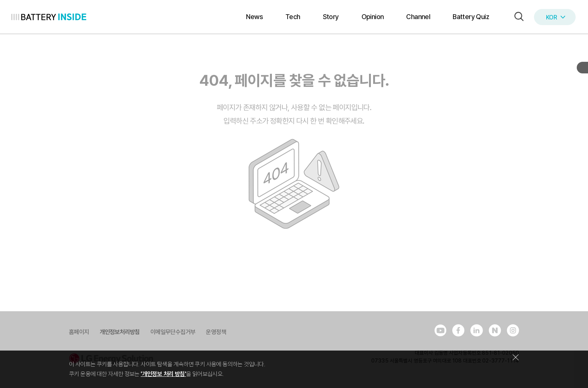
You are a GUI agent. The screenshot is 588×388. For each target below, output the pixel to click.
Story (331, 17)
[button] (517, 17)
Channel (418, 17)
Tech (293, 17)
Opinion (373, 17)
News (254, 17)
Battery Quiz (471, 17)
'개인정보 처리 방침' (163, 374)
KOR (556, 17)
